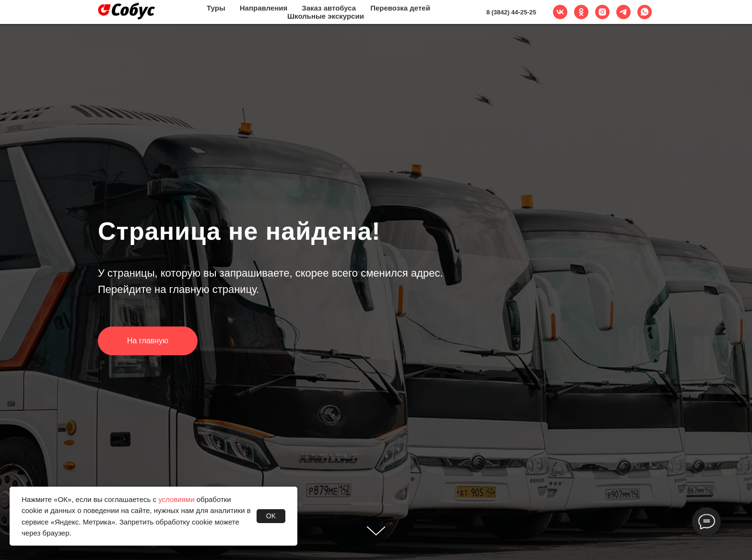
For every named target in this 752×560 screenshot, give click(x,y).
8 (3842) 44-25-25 (511, 12)
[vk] (560, 12)
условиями (176, 499)
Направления (264, 8)
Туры (216, 8)
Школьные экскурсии (326, 16)
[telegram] (623, 12)
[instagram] (602, 12)
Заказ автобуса (329, 8)
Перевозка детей (400, 8)
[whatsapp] (645, 12)
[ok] (581, 12)
